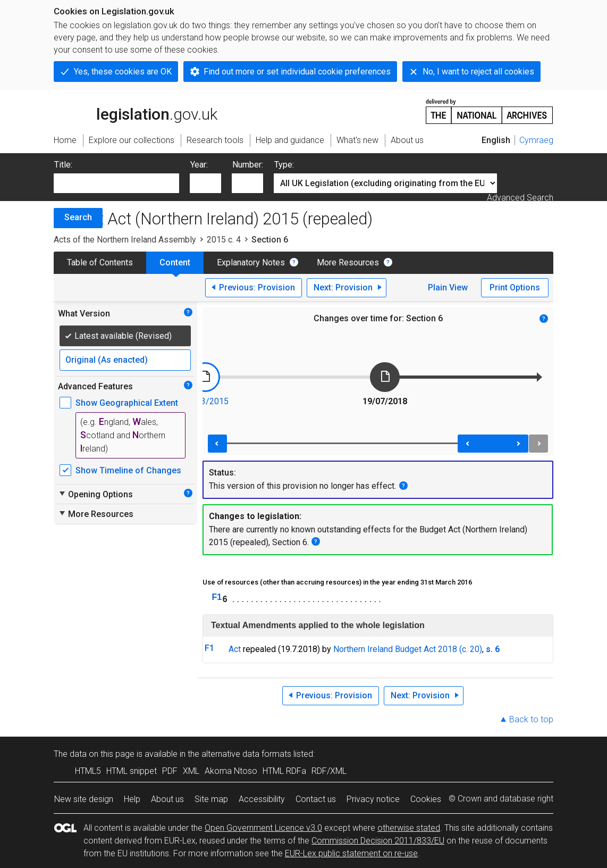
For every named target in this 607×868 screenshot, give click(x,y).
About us (167, 799)
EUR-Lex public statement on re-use (351, 853)
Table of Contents (100, 262)
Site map (211, 799)
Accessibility (262, 799)
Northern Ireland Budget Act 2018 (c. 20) (408, 649)
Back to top (531, 719)
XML (191, 771)
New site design (84, 799)
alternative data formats (246, 754)
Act (235, 649)
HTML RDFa (284, 771)
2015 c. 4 (224, 240)
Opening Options (95, 494)
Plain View (448, 287)
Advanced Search (520, 198)
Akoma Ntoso (231, 771)
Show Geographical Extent (127, 403)
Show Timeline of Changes (128, 470)
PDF (170, 771)
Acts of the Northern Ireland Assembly (125, 240)
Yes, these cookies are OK (123, 72)
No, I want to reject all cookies (478, 72)
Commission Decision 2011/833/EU (378, 841)
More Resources (348, 262)
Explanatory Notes (251, 262)
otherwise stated (409, 828)
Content (175, 262)
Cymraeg (536, 140)
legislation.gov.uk (136, 111)
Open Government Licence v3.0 (263, 828)
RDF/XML (329, 771)
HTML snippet (132, 771)
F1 (217, 597)
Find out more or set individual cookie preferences (297, 72)
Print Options (515, 287)
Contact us (316, 799)
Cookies (426, 799)
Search (78, 217)
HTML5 (88, 771)
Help (132, 799)
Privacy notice (373, 799)
